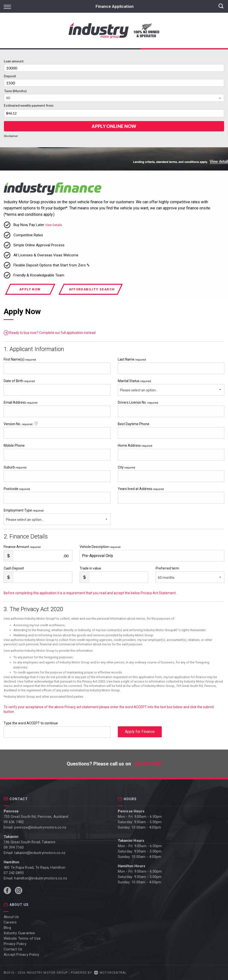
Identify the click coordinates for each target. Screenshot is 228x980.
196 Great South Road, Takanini (29, 842)
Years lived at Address (141, 489)
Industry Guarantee (19, 933)
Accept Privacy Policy (21, 955)
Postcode (17, 489)
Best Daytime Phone (134, 424)
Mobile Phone (14, 445)
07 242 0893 (14, 873)
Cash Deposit (14, 568)
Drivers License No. (138, 402)
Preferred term (167, 568)
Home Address (135, 445)
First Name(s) (20, 359)
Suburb (15, 467)
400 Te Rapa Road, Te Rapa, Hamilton (34, 867)
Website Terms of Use (22, 938)
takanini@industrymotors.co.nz (40, 853)
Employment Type (57, 517)
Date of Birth (19, 381)
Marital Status (134, 381)
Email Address (21, 402)
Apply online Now (114, 126)
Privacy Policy (15, 944)
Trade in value (90, 568)
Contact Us (13, 949)
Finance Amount (22, 547)
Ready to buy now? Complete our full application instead (50, 333)
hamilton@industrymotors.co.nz (41, 878)
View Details (54, 225)
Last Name (132, 359)
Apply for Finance (140, 732)
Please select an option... (139, 390)
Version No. (21, 424)
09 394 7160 (14, 847)
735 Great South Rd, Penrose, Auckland (36, 817)
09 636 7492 (148, 764)
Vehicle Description (100, 547)
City (126, 467)
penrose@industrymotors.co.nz (40, 827)
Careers (10, 922)
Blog (7, 928)
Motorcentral (110, 973)
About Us (11, 917)
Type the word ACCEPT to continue (31, 723)
